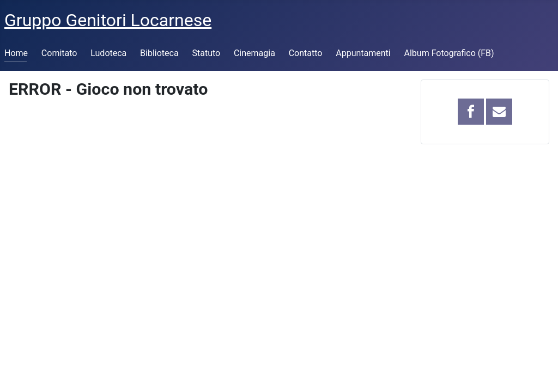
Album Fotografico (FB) (449, 53)
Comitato (59, 53)
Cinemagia (254, 53)
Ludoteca (108, 53)
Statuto (206, 53)
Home (16, 53)
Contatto (306, 53)
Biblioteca (159, 53)
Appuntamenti (363, 53)
